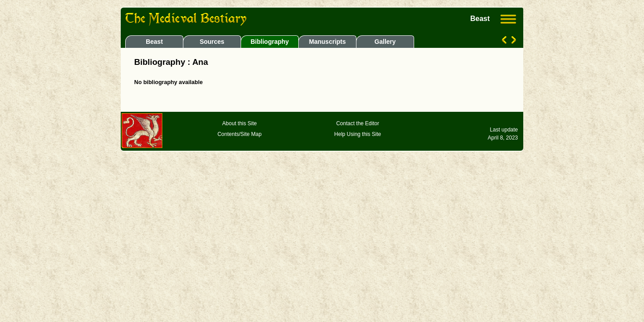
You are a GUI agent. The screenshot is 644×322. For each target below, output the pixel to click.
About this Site (239, 123)
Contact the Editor (358, 123)
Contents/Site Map (239, 134)
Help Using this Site (358, 134)
